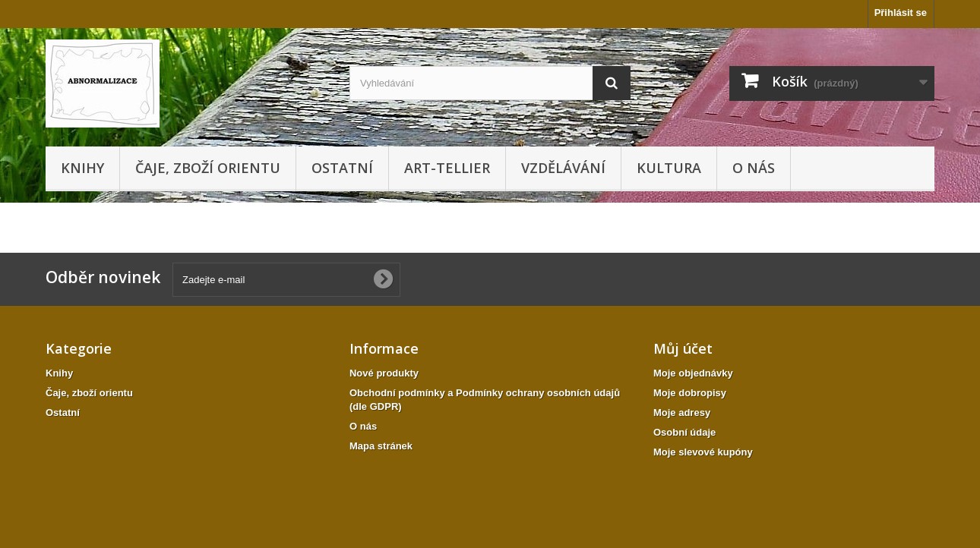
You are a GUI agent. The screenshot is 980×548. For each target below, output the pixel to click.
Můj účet (683, 348)
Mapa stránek (381, 446)
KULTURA (669, 168)
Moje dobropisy (690, 393)
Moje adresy (682, 413)
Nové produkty (384, 373)
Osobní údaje (684, 432)
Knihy (82, 168)
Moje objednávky (693, 373)
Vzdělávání (563, 168)
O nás (754, 168)
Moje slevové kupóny (703, 452)
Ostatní (342, 168)
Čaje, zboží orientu (208, 168)
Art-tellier (447, 168)
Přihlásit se (901, 13)
